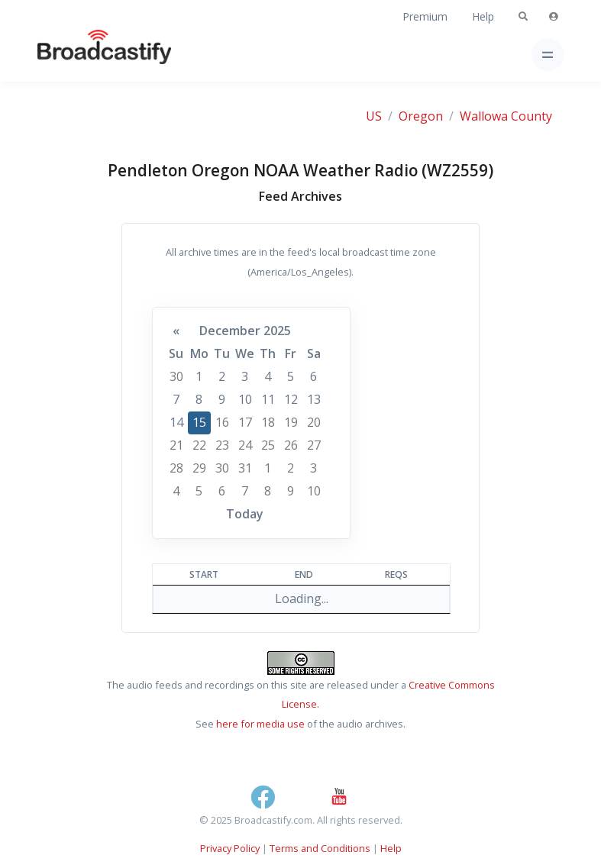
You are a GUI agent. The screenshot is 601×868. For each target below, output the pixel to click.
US (374, 116)
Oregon (421, 116)
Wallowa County (506, 116)
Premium (425, 16)
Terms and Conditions (320, 848)
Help (483, 16)
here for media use (260, 724)
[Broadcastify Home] (80, 55)
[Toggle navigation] (548, 55)
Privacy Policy (230, 848)
